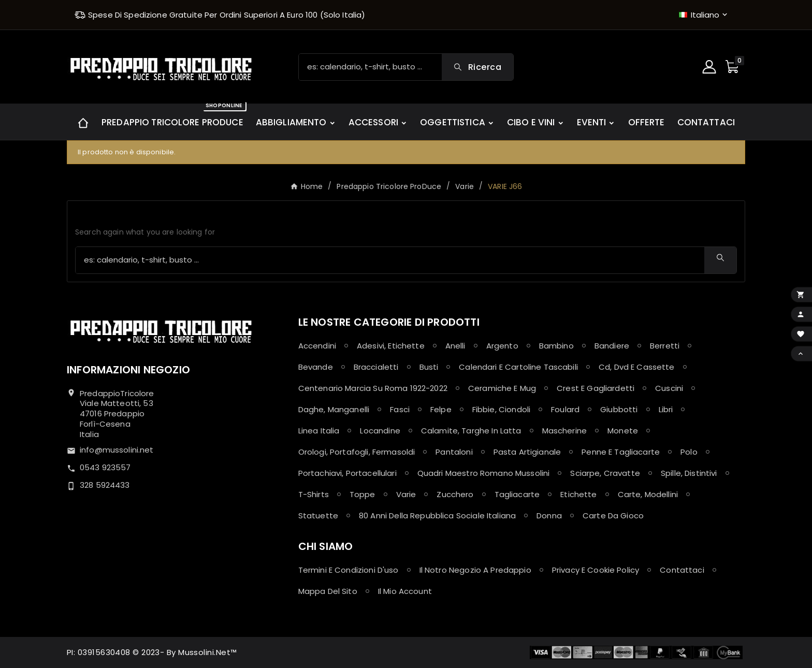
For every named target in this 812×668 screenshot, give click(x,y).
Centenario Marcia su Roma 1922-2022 (373, 388)
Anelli (455, 346)
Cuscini (669, 388)
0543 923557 (105, 467)
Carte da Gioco (613, 515)
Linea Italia (319, 431)
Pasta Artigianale (527, 452)
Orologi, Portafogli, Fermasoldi (357, 452)
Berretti (665, 346)
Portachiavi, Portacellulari (347, 473)
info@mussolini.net (117, 450)
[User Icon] (711, 67)
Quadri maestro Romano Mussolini (484, 473)
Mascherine (565, 431)
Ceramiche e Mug (502, 388)
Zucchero (455, 494)
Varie (406, 494)
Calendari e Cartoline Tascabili (518, 367)
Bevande (316, 367)
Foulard (565, 409)
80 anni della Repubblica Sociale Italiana (437, 515)
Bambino (556, 346)
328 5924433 (105, 485)
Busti (429, 367)
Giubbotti (619, 409)
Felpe (441, 409)
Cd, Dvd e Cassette (637, 367)
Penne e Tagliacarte (621, 452)
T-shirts (314, 494)
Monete (623, 431)
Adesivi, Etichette (391, 346)
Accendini (317, 346)
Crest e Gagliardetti (596, 388)
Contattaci (682, 570)
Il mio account (405, 591)
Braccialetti (376, 367)
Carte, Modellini (648, 494)
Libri (666, 409)
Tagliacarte (517, 494)
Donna (549, 515)
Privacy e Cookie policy (596, 570)
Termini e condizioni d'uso (349, 570)
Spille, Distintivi (689, 473)
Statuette (318, 515)
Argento (502, 346)
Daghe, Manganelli (334, 409)
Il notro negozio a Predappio (475, 570)
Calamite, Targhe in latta (471, 431)
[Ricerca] (370, 67)
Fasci (400, 409)
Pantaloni (454, 452)
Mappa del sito (328, 591)
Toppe (363, 494)
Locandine (380, 431)
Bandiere (612, 346)
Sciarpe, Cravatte (605, 473)
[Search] (477, 67)
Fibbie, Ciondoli (501, 409)
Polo (689, 452)
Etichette (578, 494)
